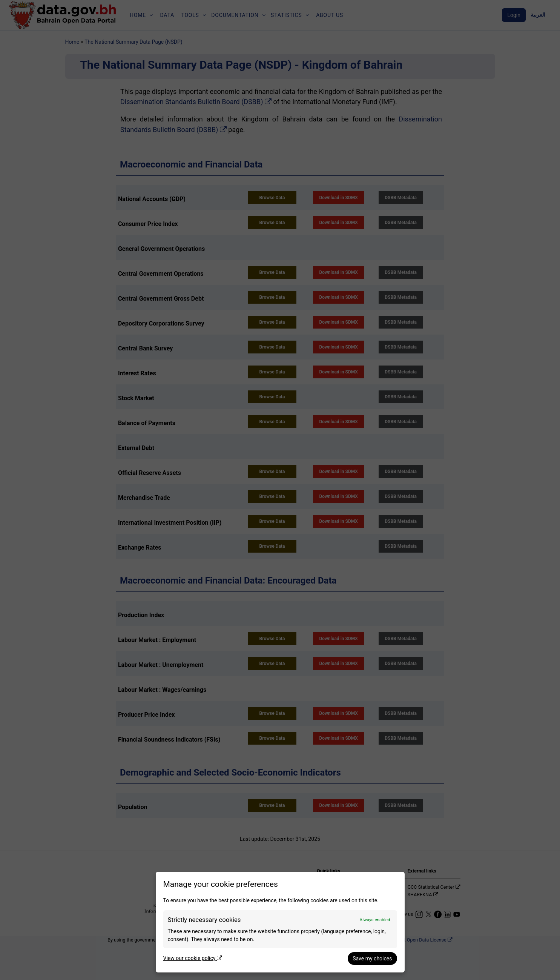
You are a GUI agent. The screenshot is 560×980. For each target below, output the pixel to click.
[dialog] (280, 922)
